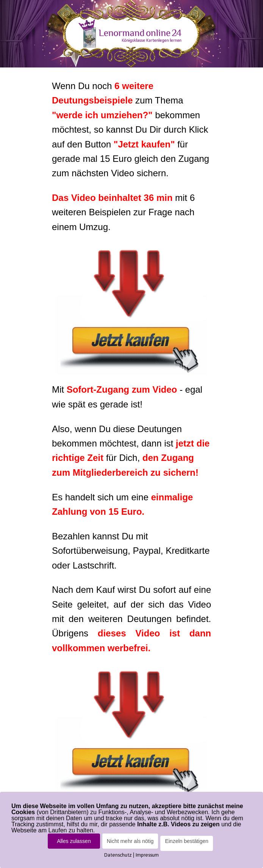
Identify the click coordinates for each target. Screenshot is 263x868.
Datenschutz (118, 855)
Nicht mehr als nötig (130, 841)
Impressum (147, 855)
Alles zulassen (74, 841)
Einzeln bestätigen (186, 841)
